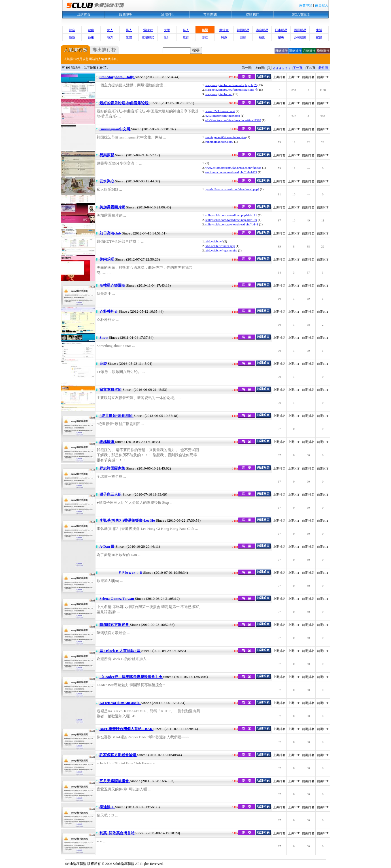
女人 (110, 30)
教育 (186, 37)
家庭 (319, 37)
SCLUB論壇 (301, 14)
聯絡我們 (252, 14)
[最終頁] (324, 68)
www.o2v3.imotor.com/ (220, 111)
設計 (167, 37)
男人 (129, 30)
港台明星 (262, 30)
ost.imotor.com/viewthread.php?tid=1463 (231, 172)
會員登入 (322, 5)
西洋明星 (300, 30)
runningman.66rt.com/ (219, 142)
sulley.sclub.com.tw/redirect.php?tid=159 (231, 220)
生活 (319, 30)
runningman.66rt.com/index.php (226, 137)
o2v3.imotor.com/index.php (223, 116)
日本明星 (281, 30)
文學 (167, 30)
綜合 (72, 30)
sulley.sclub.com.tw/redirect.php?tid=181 (231, 215)
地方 (110, 37)
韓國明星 (243, 30)
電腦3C (148, 30)
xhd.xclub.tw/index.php (220, 246)
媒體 (129, 37)
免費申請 (306, 5)
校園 (262, 37)
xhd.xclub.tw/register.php (221, 250)
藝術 (91, 37)
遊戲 (91, 30)
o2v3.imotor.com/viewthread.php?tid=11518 (233, 120)
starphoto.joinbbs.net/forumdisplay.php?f (231, 85)
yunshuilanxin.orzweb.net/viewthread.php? (232, 189)
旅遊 (72, 37)
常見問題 (210, 14)
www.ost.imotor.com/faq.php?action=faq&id (233, 168)
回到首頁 (84, 14)
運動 (243, 37)
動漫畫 (224, 30)
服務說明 (126, 14)
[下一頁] (297, 68)
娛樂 (205, 30)
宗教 (281, 37)
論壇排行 (168, 14)
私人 (186, 30)
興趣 (224, 37)
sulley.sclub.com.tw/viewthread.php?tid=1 (232, 224)
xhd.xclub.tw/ (214, 241)
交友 (205, 37)
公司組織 (300, 37)
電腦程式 (148, 37)
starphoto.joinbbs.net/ (219, 94)
